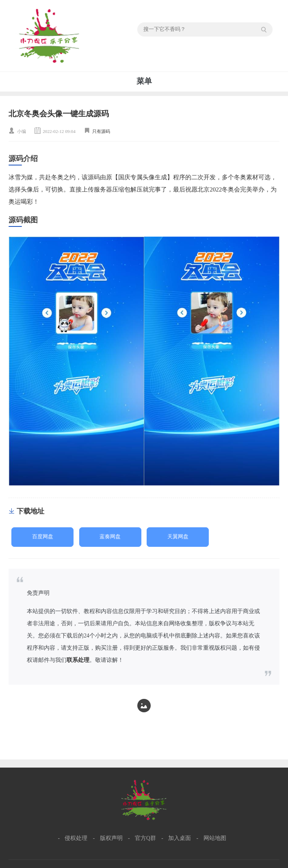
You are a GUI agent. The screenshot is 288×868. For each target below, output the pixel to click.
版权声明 (111, 838)
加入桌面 (180, 838)
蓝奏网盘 (110, 537)
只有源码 (101, 131)
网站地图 (215, 838)
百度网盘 (43, 537)
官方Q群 (145, 838)
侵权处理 (76, 838)
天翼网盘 (178, 537)
